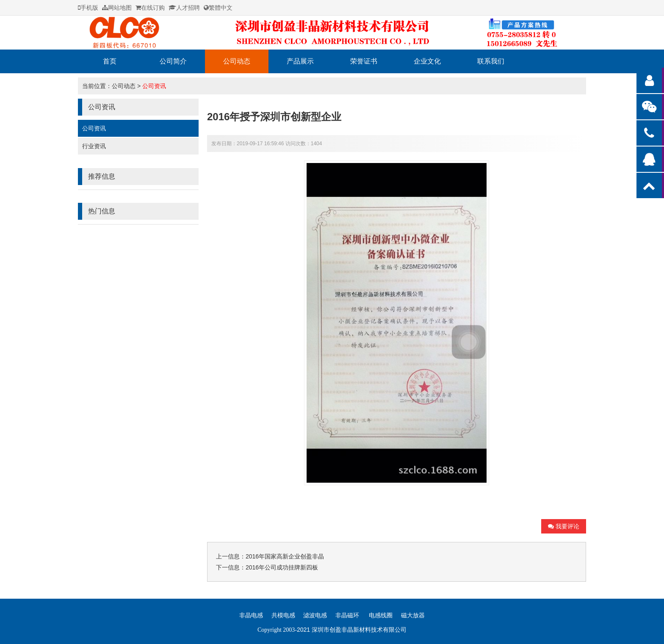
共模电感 (283, 615)
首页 (110, 61)
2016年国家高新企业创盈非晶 (285, 556)
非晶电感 (251, 615)
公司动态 (237, 61)
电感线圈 (381, 615)
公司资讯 (154, 86)
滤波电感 (315, 615)
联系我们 (491, 61)
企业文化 (427, 61)
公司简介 (173, 61)
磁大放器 (413, 615)
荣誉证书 (364, 61)
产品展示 (300, 61)
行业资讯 (94, 146)
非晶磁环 (347, 615)
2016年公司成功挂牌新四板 (282, 567)
